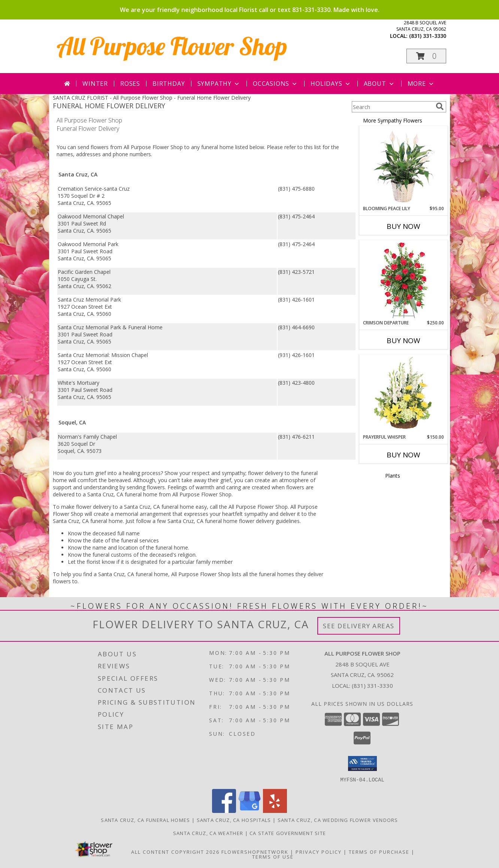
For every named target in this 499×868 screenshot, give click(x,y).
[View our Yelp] (275, 810)
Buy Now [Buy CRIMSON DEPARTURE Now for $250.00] (403, 341)
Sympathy (219, 84)
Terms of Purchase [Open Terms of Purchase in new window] (379, 852)
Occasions (276, 84)
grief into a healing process (128, 473)
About (379, 84)
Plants (393, 476)
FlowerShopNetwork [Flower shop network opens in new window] (255, 852)
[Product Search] (392, 107)
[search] (440, 106)
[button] (426, 56)
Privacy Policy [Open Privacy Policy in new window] (319, 852)
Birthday (169, 84)
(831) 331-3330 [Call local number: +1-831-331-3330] (428, 36)
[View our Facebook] (224, 810)
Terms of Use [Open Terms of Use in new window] (273, 856)
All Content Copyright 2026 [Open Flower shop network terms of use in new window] (175, 852)
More (421, 84)
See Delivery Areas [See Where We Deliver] (359, 626)
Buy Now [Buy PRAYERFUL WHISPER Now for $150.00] (403, 455)
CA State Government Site (288, 833)
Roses (130, 84)
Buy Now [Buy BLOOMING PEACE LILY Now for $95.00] (403, 226)
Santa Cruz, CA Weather (208, 833)
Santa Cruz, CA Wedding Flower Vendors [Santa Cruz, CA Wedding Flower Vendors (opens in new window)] (338, 820)
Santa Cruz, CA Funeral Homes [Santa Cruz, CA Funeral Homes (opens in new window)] (145, 820)
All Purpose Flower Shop (172, 46)
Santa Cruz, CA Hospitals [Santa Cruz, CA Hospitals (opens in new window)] (234, 820)
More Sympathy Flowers (393, 120)
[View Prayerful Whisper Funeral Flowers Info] (404, 394)
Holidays (331, 84)
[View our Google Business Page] (250, 810)
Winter (95, 84)
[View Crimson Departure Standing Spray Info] (404, 280)
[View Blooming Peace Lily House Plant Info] (404, 166)
